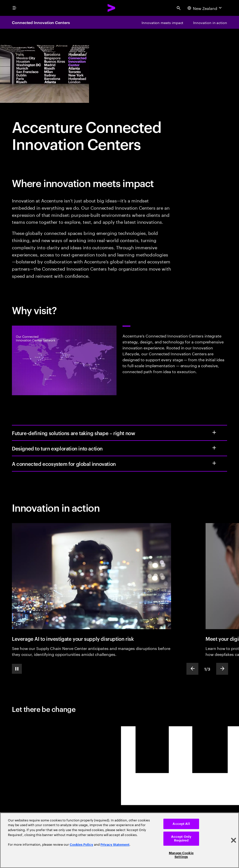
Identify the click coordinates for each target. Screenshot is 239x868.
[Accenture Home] (112, 8)
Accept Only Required (181, 839)
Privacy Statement (115, 845)
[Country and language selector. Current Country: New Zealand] (205, 8)
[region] (119, 840)
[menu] (14, 8)
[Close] (234, 840)
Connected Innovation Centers (41, 22)
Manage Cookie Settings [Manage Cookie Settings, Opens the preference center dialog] (181, 855)
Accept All (181, 824)
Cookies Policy (81, 845)
